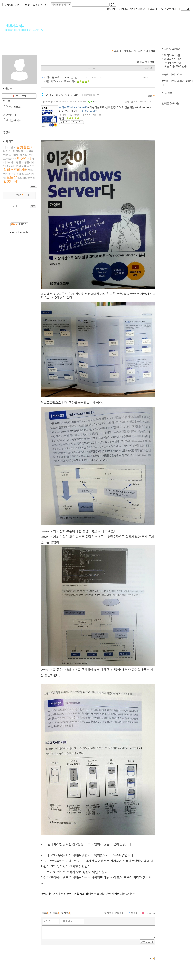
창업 (19, 174)
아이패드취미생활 (16, 166)
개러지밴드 (9, 147)
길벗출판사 (25, 147)
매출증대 (11, 159)
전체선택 (142, 62)
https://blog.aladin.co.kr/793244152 (24, 30)
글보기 (117, 51)
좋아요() (66, 913)
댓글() (151, 96)
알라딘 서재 (14, 5)
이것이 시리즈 (90, 111)
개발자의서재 (15, 26)
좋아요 (108, 913)
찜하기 (133, 913)
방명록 (7, 132)
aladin (26, 232)
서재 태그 (8, 141)
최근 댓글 (167, 93)
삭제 (152, 62)
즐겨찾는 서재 (170, 9)
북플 (28, 5)
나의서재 (111, 9)
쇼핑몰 (17, 162)
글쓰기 (154, 9)
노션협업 (14, 155)
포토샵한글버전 (26, 178)
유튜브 (31, 166)
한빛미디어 (12, 181)
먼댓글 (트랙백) (170, 103)
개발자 (126, 102)
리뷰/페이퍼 (10, 115)
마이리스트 (15, 107)
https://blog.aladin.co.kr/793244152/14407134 (64, 102)
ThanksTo (148, 913)
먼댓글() (55, 913)
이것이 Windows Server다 (73, 107)
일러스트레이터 (15, 170)
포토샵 (12, 177)
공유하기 (119, 913)
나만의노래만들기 (13, 151)
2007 (18, 195)
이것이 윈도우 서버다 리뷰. (59, 77)
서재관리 (142, 9)
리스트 (7, 101)
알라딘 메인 (40, 5)
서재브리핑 (126, 9)
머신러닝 (24, 158)
